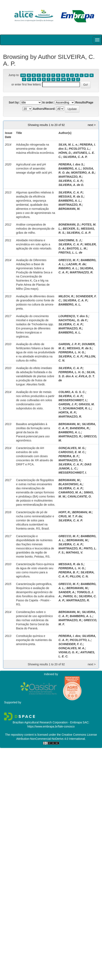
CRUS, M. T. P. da (70, 516)
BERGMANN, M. (69, 209)
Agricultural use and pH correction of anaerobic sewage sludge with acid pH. (34, 168)
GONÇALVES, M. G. (72, 448)
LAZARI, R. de (76, 264)
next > (92, 125)
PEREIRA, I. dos (69, 636)
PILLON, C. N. (79, 576)
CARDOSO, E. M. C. (72, 452)
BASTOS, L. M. (77, 248)
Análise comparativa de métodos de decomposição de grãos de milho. (35, 229)
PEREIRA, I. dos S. (71, 164)
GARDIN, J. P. (68, 404)
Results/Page (84, 102)
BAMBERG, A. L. (70, 168)
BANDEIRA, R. (80, 428)
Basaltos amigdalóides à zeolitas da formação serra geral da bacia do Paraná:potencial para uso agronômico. (33, 432)
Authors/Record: (44, 109)
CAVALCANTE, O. (80, 496)
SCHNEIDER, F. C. (71, 644)
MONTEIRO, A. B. (83, 173)
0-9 (23, 75)
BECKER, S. (71, 229)
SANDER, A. (67, 592)
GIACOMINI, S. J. (70, 240)
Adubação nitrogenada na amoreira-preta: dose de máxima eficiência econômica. (35, 149)
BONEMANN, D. (69, 225)
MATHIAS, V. (74, 552)
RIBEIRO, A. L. (68, 268)
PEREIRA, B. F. (69, 456)
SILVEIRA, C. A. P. (75, 157)
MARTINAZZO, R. (70, 177)
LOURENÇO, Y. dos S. (73, 316)
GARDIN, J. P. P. (69, 344)
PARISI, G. (70, 596)
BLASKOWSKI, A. (70, 484)
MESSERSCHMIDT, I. (73, 400)
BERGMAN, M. (82, 512)
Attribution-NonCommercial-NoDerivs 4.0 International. (51, 739)
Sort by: (14, 102)
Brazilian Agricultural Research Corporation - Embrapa (47, 722)
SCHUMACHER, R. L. (77, 408)
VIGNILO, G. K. (69, 652)
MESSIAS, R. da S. (71, 196)
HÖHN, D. (65, 153)
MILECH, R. (66, 296)
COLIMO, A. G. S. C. (72, 392)
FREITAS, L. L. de (70, 253)
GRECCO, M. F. (69, 260)
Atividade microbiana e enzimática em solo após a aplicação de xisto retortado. (34, 244)
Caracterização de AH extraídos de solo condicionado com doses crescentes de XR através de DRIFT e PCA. (34, 456)
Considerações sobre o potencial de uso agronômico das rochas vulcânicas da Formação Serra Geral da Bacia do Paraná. (34, 620)
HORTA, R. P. (67, 412)
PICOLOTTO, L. (79, 149)
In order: (48, 102)
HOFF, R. (64, 512)
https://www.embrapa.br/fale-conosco (51, 726)
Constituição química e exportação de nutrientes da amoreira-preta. (34, 640)
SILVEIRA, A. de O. (71, 185)
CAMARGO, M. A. (70, 492)
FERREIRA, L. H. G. (72, 352)
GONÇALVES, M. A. (72, 648)
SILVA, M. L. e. (68, 145)
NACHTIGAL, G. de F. (73, 320)
